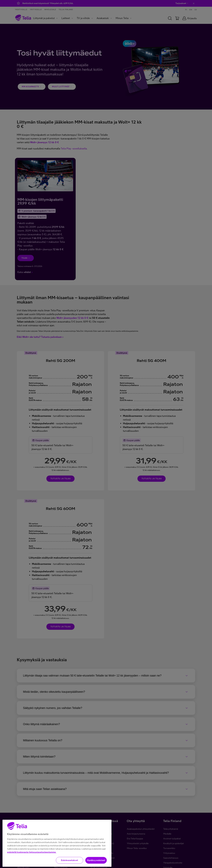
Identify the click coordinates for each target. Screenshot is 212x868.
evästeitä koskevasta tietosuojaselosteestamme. (32, 864)
